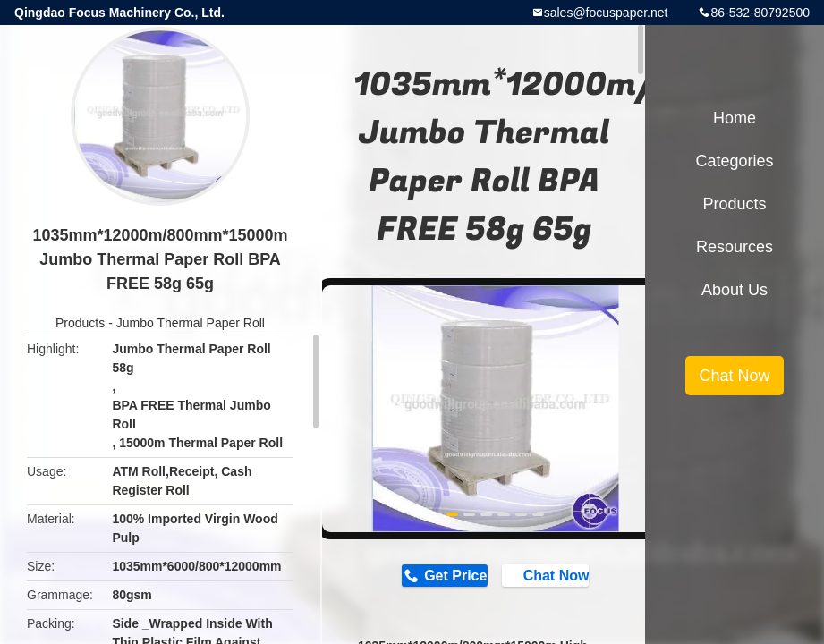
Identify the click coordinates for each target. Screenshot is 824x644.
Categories (734, 161)
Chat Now (555, 577)
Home (735, 118)
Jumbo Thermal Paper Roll (191, 323)
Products (80, 323)
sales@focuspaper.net (606, 13)
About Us (735, 290)
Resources (735, 247)
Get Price (448, 576)
